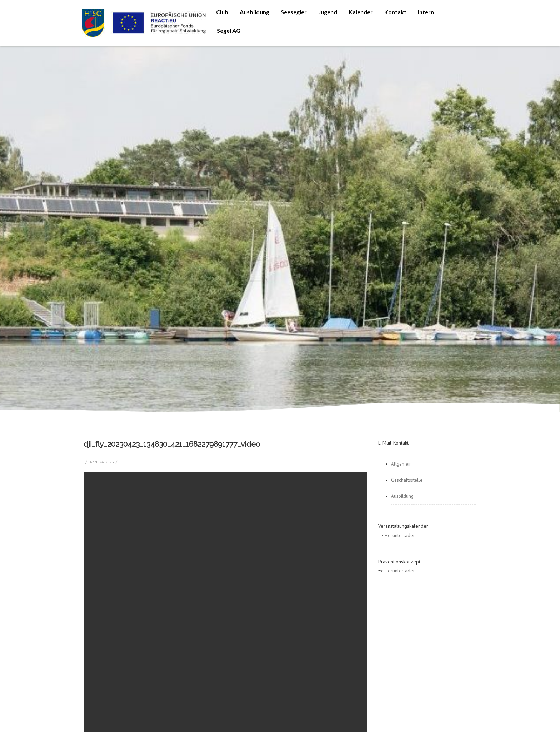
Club (222, 12)
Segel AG (229, 31)
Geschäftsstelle (407, 480)
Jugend (328, 12)
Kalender (361, 12)
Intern (426, 12)
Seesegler (294, 12)
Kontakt (395, 12)
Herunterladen (400, 535)
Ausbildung (254, 12)
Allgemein (401, 464)
